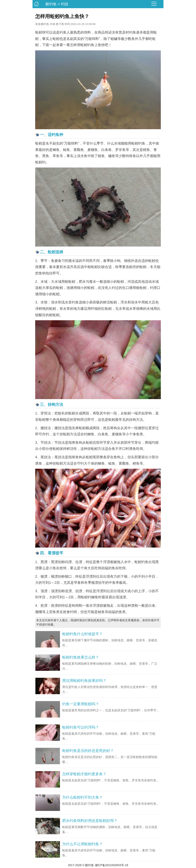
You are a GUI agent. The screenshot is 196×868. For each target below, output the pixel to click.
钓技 (65, 4)
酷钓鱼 (51, 4)
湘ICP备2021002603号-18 (111, 865)
